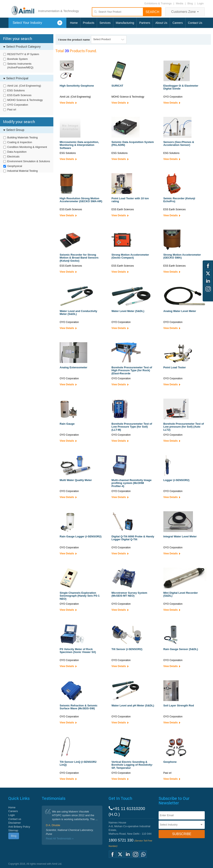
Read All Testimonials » (60, 838)
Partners (145, 23)
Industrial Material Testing (22, 171)
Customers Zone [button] (185, 12)
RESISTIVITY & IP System (23, 54)
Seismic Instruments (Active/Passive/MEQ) (20, 66)
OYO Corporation (18, 105)
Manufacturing (125, 23)
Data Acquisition (17, 152)
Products (89, 23)
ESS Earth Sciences (19, 95)
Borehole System (17, 59)
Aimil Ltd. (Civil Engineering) (24, 86)
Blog (190, 3)
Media (180, 3)
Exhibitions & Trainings (158, 3)
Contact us (15, 819)
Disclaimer (15, 823)
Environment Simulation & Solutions (29, 161)
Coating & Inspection (20, 142)
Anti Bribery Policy (19, 827)
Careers (178, 23)
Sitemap (13, 830)
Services (105, 23)
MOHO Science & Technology (25, 100)
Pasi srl (12, 109)
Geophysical (15, 166)
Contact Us (195, 23)
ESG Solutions (16, 90)
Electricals (13, 157)
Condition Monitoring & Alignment (27, 147)
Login (200, 3)
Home (74, 23)
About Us (161, 23)
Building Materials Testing (22, 137)
